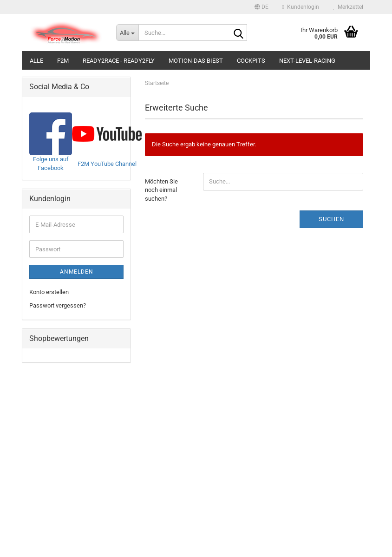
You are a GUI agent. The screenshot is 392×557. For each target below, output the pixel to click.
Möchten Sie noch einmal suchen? (161, 190)
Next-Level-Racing (307, 61)
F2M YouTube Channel (107, 164)
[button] (261, 7)
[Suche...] (127, 33)
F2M (63, 61)
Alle (36, 61)
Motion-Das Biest (196, 61)
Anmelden (77, 272)
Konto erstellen (49, 292)
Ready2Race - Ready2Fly (119, 61)
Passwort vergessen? (58, 305)
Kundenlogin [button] (301, 7)
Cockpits (251, 61)
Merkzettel (348, 7)
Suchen (331, 219)
